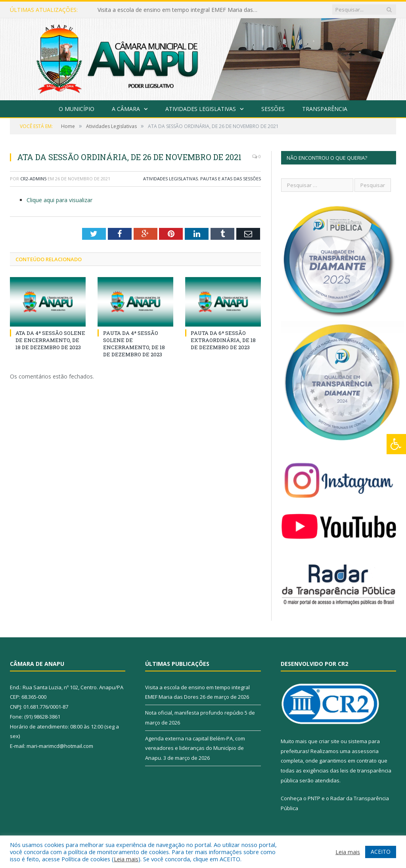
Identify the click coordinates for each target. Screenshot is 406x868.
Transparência (325, 109)
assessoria (365, 751)
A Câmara (126, 109)
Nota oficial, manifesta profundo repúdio (194, 713)
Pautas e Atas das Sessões (231, 179)
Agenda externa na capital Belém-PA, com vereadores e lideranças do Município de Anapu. (195, 748)
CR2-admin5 (33, 179)
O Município (77, 109)
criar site (329, 741)
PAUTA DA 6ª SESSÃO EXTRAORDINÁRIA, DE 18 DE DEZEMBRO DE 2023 (223, 340)
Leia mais (126, 859)
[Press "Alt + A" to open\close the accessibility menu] (396, 444)
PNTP (314, 798)
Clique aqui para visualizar (59, 200)
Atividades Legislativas (201, 109)
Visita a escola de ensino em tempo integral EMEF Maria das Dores (179, 10)
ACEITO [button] (381, 852)
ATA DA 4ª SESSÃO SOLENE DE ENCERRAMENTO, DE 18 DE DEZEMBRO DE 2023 (50, 340)
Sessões (273, 109)
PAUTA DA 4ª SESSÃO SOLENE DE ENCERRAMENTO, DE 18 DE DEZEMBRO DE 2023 (134, 344)
